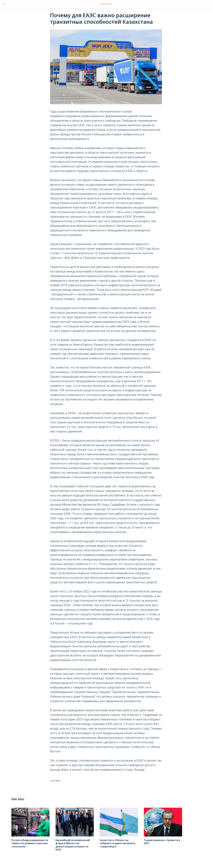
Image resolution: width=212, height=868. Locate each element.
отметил (156, 497)
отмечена (92, 456)
